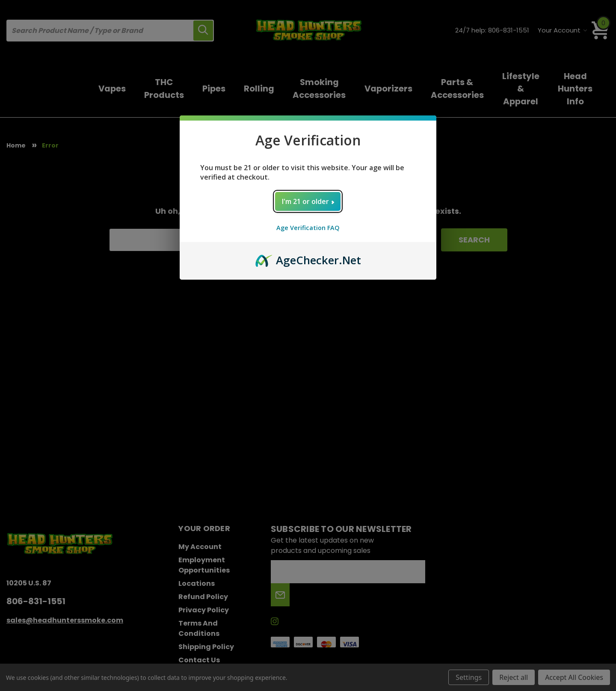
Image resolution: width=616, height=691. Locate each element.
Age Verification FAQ (308, 228)
